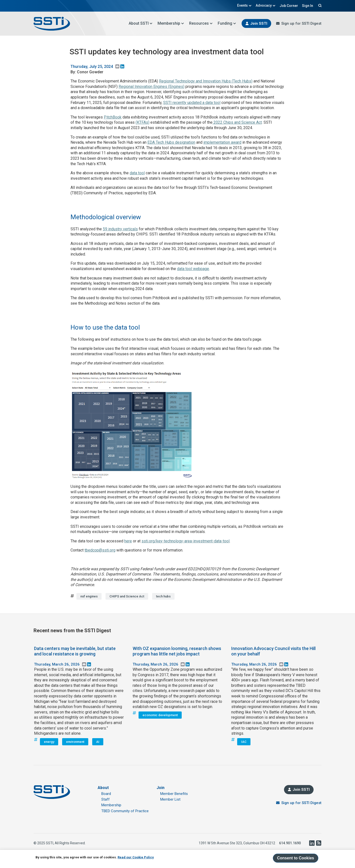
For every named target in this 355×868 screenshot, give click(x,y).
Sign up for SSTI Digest (301, 23)
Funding (227, 23)
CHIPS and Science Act (127, 596)
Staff (106, 799)
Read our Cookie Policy (136, 857)
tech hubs (163, 596)
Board (106, 794)
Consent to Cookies (296, 858)
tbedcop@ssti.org (100, 550)
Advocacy (266, 5)
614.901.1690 (290, 843)
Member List (170, 799)
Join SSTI (259, 23)
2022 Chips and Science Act (237, 122)
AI (98, 742)
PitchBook (113, 117)
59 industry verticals (120, 229)
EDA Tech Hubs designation (171, 142)
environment (75, 742)
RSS (319, 843)
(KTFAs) (142, 122)
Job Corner (289, 6)
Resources (201, 23)
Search (319, 5)
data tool (137, 173)
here (128, 541)
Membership (171, 23)
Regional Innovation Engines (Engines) (151, 87)
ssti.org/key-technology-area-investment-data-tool (186, 541)
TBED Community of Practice (125, 811)
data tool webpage (193, 269)
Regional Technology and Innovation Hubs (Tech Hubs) (206, 81)
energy (49, 742)
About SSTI (141, 23)
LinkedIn (312, 843)
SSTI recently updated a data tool (192, 103)
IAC (244, 742)
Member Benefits (174, 794)
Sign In (308, 6)
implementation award (222, 142)
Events (244, 5)
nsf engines (89, 596)
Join (160, 788)
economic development (160, 715)
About (103, 788)
